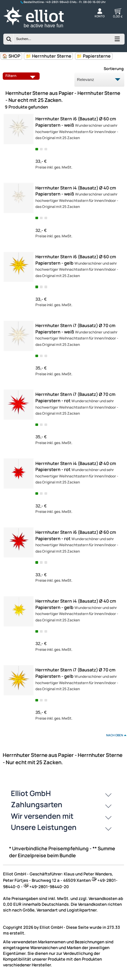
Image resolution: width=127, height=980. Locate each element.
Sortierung (114, 69)
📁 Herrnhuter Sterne (49, 56)
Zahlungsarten (37, 804)
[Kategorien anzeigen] (117, 40)
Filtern (22, 76)
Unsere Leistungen (44, 827)
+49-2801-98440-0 (59, 2)
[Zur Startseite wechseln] (39, 29)
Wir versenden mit (42, 816)
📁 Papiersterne (94, 56)
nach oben (115, 735)
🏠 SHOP (11, 56)
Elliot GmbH (31, 793)
